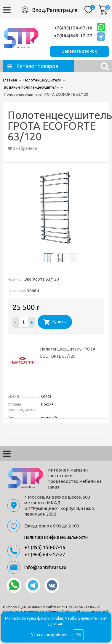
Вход (39, 10)
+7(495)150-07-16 (73, 28)
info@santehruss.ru (45, 567)
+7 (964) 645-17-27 (45, 555)
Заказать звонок (80, 51)
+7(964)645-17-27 (73, 36)
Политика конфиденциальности (56, 537)
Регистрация (62, 10)
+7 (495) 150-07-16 (45, 547)
